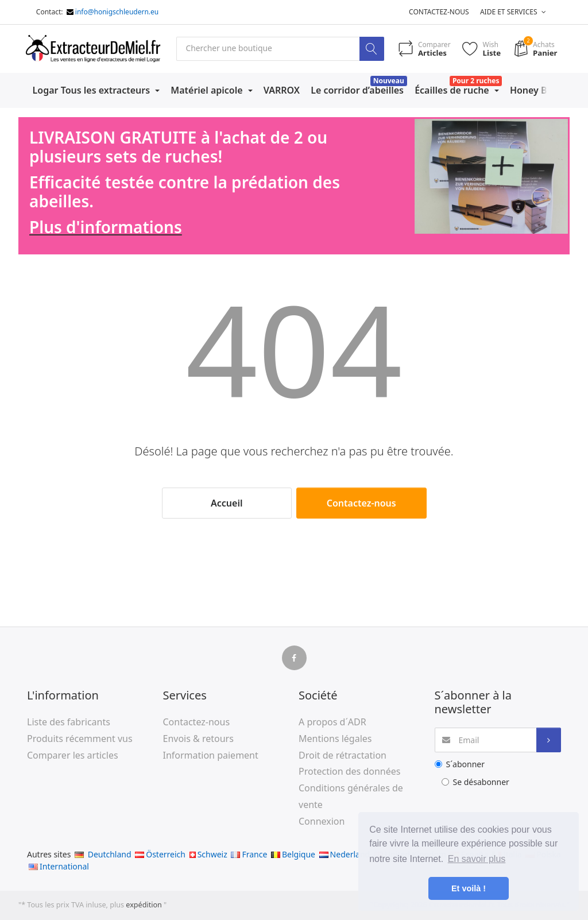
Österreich (160, 854)
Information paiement (211, 755)
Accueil (227, 503)
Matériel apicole (208, 90)
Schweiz (208, 854)
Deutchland (103, 854)
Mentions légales (335, 739)
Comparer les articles (73, 755)
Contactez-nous (439, 12)
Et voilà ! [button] (469, 888)
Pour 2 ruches (476, 81)
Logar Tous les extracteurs (93, 90)
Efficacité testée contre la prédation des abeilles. (185, 192)
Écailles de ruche (453, 90)
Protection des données (349, 772)
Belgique (293, 854)
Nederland (345, 854)
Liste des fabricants (69, 722)
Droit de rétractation (343, 755)
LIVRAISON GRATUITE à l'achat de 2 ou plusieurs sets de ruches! (178, 147)
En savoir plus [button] (477, 859)
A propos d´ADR (332, 722)
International (59, 866)
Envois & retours (198, 739)
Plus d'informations (106, 227)
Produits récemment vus (80, 739)
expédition (145, 905)
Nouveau (389, 81)
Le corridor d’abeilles (357, 90)
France (249, 854)
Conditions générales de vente (351, 797)
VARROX (282, 90)
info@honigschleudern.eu (117, 12)
